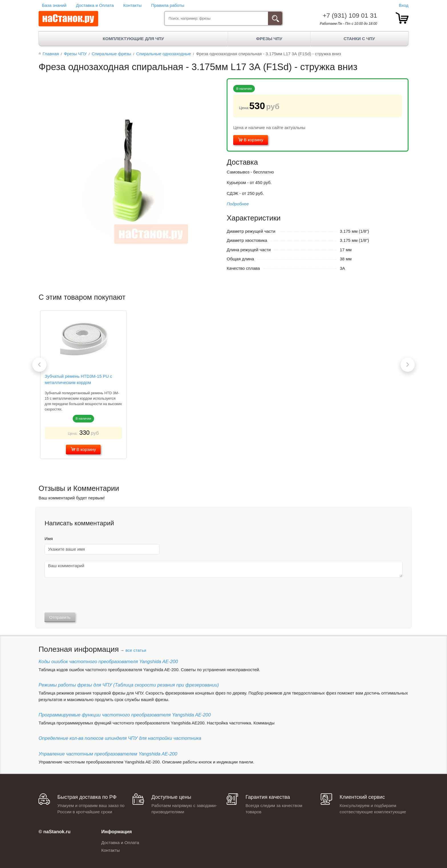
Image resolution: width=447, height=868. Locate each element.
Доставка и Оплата (95, 5)
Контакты (132, 5)
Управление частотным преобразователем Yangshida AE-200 (108, 754)
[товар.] (402, 18)
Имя (49, 539)
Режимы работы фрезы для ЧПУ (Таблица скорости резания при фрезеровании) (129, 685)
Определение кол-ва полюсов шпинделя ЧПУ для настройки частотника (120, 738)
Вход (404, 5)
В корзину (251, 140)
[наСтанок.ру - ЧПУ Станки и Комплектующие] (68, 19)
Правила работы (168, 5)
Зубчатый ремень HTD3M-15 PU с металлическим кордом (78, 379)
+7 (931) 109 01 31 (350, 16)
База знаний (54, 5)
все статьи (136, 650)
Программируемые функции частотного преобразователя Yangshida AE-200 (125, 715)
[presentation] (39, 365)
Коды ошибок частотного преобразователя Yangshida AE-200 (108, 661)
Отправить (60, 617)
